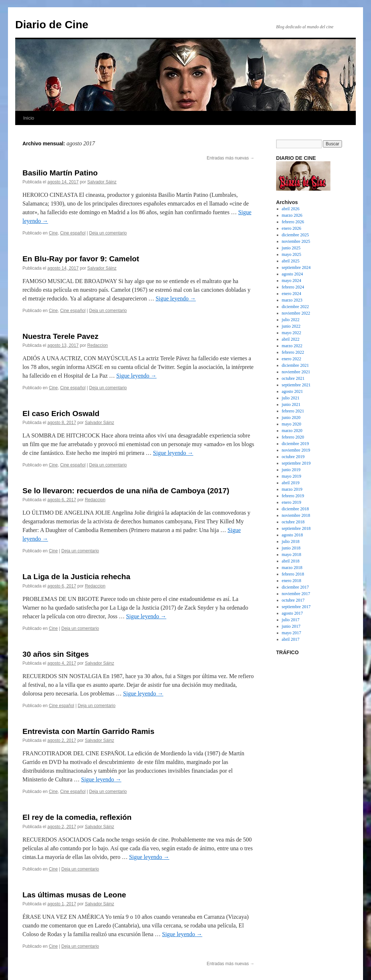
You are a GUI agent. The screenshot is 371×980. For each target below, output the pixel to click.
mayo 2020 (292, 424)
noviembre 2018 (296, 515)
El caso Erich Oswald (61, 413)
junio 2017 (291, 626)
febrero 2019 (293, 496)
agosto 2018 (292, 535)
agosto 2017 (292, 613)
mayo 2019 (292, 476)
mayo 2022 (292, 333)
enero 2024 (292, 294)
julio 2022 (291, 320)
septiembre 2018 (296, 528)
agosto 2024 (292, 274)
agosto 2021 (292, 391)
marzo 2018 (292, 568)
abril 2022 (291, 339)
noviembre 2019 (296, 450)
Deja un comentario (108, 233)
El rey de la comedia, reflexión (77, 817)
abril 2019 (291, 483)
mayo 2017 (292, 633)
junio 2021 (291, 404)
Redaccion (98, 345)
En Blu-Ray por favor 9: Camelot (81, 259)
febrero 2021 (293, 411)
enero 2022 (292, 359)
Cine (53, 233)
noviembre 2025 (296, 241)
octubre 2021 (293, 378)
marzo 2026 (292, 215)
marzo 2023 (292, 300)
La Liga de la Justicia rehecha (76, 576)
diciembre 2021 (295, 365)
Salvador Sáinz (102, 182)
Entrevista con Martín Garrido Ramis (88, 731)
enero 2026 (292, 228)
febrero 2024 (293, 287)
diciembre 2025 (295, 235)
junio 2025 (291, 248)
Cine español (73, 233)
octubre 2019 (293, 457)
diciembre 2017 (295, 587)
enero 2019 (292, 502)
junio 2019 (291, 470)
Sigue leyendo (176, 298)
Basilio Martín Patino (60, 173)
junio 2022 (291, 326)
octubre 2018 (293, 522)
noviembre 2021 (296, 372)
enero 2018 (292, 581)
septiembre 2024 (296, 267)
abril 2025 (291, 261)
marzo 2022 (292, 346)
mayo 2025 (292, 254)
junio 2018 (291, 548)
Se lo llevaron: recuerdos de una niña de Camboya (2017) (126, 491)
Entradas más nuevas (231, 158)
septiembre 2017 (296, 607)
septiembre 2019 (296, 463)
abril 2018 (291, 561)
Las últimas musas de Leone (74, 895)
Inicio (29, 118)
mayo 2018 (292, 555)
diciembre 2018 (295, 509)
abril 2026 (291, 209)
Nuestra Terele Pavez (61, 336)
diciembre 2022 (295, 307)
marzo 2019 (292, 489)
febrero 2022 (293, 352)
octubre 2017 (293, 600)
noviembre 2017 (296, 594)
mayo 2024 (292, 281)
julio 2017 (291, 620)
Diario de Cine (52, 24)
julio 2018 (291, 541)
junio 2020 (291, 418)
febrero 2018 (293, 574)
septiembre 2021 (296, 385)
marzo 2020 (292, 431)
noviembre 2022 (296, 313)
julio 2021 (291, 398)
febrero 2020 (293, 437)
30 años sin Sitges (56, 654)
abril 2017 (291, 639)
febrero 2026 (293, 222)
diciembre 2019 (295, 444)
